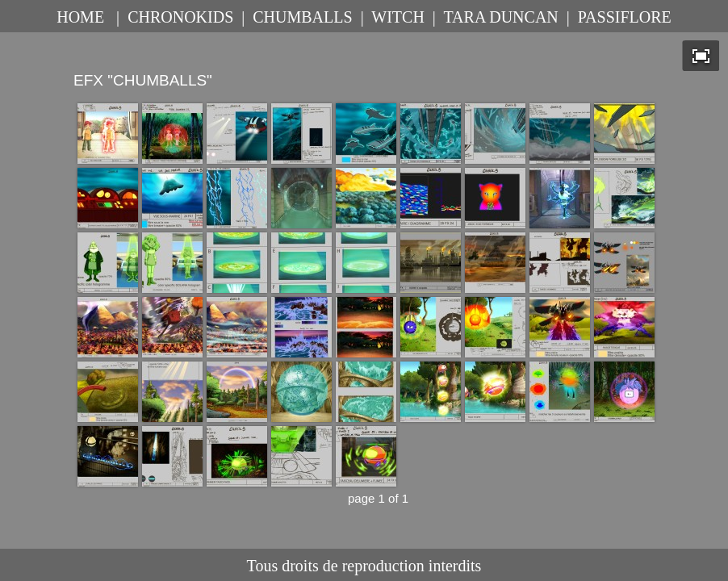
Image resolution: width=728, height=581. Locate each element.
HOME (80, 17)
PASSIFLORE (625, 17)
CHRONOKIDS (180, 17)
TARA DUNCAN (500, 17)
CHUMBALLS (302, 17)
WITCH (398, 17)
